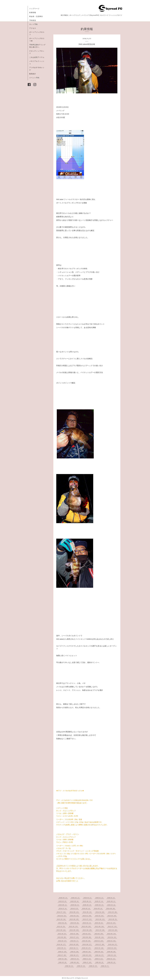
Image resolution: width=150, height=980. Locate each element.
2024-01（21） (75, 916)
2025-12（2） (100, 898)
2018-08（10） (75, 962)
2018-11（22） (99, 959)
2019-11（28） (75, 952)
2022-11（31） (61, 926)
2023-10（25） (112, 916)
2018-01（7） (105, 966)
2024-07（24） (62, 912)
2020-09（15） (74, 944)
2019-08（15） (112, 952)
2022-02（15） (113, 930)
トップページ (34, 9)
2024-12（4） (63, 908)
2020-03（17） (87, 948)
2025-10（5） (63, 901)
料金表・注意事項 (36, 16)
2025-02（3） (100, 905)
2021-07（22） (75, 937)
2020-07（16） (100, 944)
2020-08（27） (87, 944)
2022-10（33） (74, 926)
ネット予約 (33, 24)
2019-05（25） (87, 955)
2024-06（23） (75, 912)
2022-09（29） (87, 926)
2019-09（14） (99, 952)
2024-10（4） (86, 908)
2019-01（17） (75, 959)
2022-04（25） (88, 930)
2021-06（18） (87, 937)
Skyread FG (71, 978)
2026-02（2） (76, 898)
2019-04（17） (100, 955)
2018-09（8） (63, 962)
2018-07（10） (88, 962)
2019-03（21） (112, 955)
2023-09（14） (62, 919)
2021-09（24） (112, 934)
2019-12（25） (63, 952)
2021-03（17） (63, 941)
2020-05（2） (62, 948)
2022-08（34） (100, 926)
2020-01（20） (112, 948)
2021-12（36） (75, 934)
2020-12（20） (99, 941)
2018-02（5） (93, 966)
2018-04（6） (69, 966)
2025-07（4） (99, 901)
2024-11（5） (75, 908)
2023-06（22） (100, 919)
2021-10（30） (99, 934)
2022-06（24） (61, 930)
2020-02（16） (99, 948)
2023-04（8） (63, 923)
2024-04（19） (100, 912)
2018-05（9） (112, 962)
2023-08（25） (74, 919)
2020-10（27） (62, 944)
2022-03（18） (100, 930)
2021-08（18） (62, 937)
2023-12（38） (87, 916)
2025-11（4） (111, 898)
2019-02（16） (63, 959)
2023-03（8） (75, 923)
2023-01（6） (99, 923)
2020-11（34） (112, 941)
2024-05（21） (88, 912)
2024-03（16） (113, 912)
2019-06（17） (75, 955)
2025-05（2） (63, 905)
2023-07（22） (88, 919)
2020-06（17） (113, 944)
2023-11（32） (100, 916)
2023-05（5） (113, 919)
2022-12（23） (112, 923)
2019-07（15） (62, 955)
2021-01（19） (87, 941)
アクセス (33, 28)
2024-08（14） (111, 908)
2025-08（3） (87, 901)
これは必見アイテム (37, 57)
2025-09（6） (75, 901)
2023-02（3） (87, 923)
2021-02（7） (75, 941)
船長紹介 (33, 74)
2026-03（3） (63, 898)
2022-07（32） (113, 926)
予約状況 (33, 20)
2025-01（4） (112, 905)
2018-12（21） (87, 959)
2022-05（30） (75, 930)
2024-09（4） (99, 908)
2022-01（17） (62, 934)
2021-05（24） (100, 937)
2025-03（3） (87, 905)
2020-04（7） (74, 948)
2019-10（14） (87, 952)
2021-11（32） (87, 934)
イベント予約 (34, 78)
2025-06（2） (112, 901)
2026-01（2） (88, 898)
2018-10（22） (112, 959)
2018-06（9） (100, 962)
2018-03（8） (81, 966)
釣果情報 (33, 12)
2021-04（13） (112, 937)
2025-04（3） (75, 905)
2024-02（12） (62, 916)
